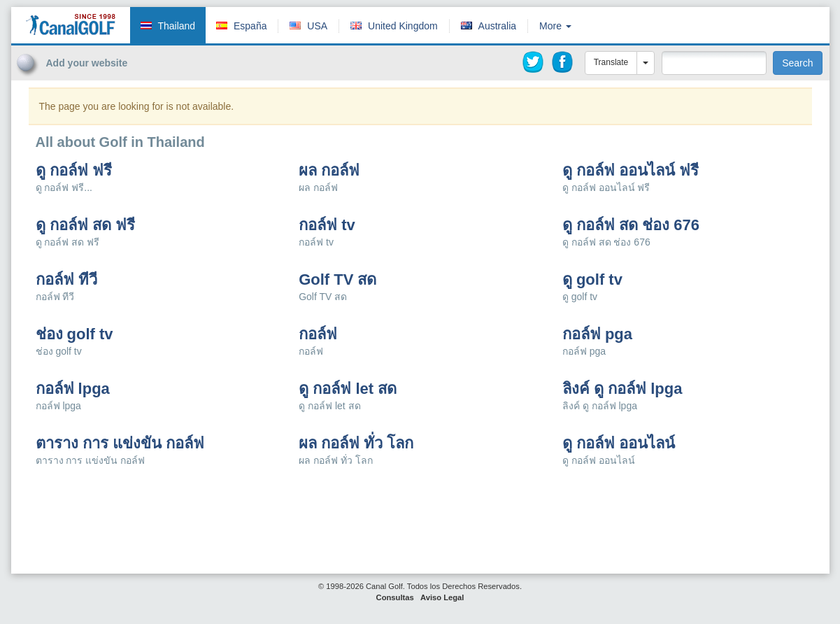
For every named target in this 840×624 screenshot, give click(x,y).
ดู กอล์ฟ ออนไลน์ (619, 444)
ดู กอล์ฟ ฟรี (74, 171)
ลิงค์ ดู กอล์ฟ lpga (622, 389)
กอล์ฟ (318, 334)
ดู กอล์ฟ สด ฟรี (85, 225)
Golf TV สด (337, 280)
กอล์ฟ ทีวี (66, 280)
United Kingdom (403, 26)
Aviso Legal (442, 597)
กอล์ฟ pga (597, 334)
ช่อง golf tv (74, 334)
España (250, 26)
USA (317, 26)
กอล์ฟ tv (327, 225)
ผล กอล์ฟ (329, 171)
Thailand (176, 26)
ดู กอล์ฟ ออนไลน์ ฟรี (631, 171)
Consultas (395, 597)
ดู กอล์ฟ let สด (348, 389)
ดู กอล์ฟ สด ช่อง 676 (631, 225)
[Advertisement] (728, 97)
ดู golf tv (592, 280)
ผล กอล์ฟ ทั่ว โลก (356, 444)
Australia (497, 26)
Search (797, 63)
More (555, 26)
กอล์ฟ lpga (73, 389)
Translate (611, 62)
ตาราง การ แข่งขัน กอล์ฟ (120, 444)
